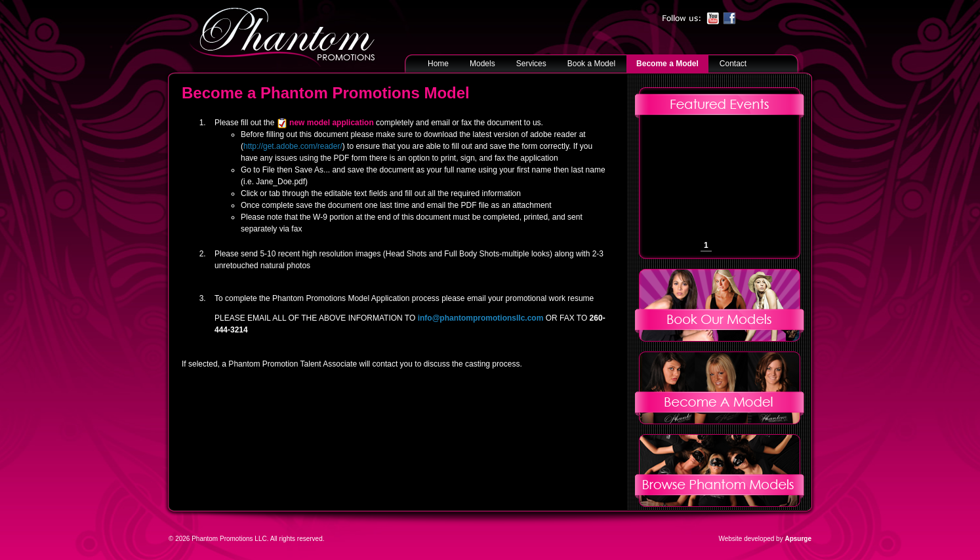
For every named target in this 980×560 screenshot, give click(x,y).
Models (482, 64)
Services (531, 64)
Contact (733, 64)
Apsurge (798, 539)
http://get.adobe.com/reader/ (293, 146)
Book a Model (591, 64)
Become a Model (667, 64)
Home (438, 64)
